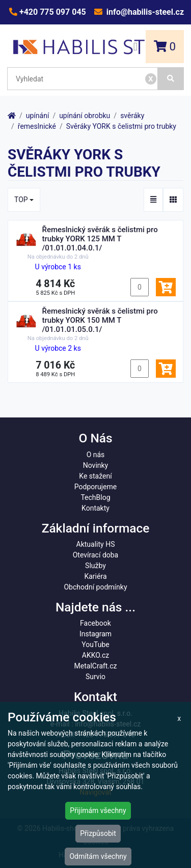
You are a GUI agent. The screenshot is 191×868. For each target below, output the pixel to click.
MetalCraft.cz (96, 666)
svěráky (132, 116)
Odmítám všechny (98, 856)
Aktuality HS (96, 544)
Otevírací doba (96, 555)
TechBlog (95, 497)
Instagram (95, 634)
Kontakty (95, 508)
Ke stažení (95, 476)
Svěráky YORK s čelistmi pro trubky (121, 126)
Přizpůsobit (98, 833)
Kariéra (95, 576)
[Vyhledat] (171, 79)
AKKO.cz (95, 655)
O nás (96, 455)
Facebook (95, 623)
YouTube (95, 645)
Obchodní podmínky (95, 587)
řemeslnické (37, 126)
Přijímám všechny (98, 810)
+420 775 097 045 (52, 12)
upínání (38, 116)
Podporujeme (95, 487)
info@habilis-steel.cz (144, 12)
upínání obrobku (85, 116)
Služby (95, 566)
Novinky (96, 465)
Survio (95, 677)
